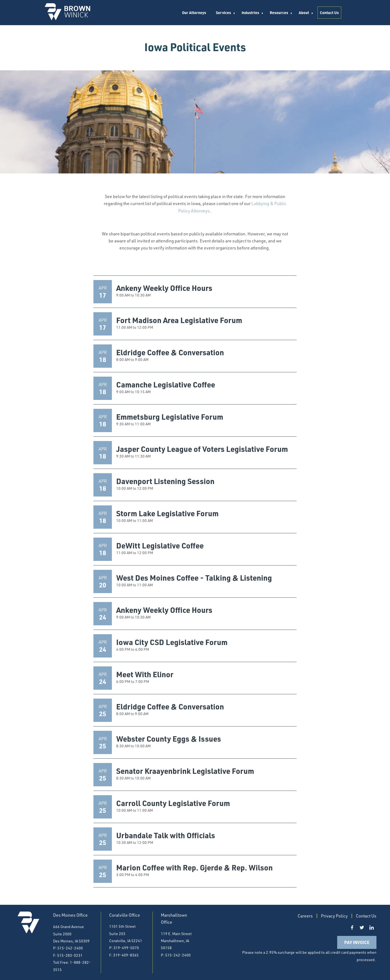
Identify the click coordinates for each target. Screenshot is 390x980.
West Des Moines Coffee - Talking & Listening (194, 578)
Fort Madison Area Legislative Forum (179, 320)
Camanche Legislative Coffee (166, 384)
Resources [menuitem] (279, 12)
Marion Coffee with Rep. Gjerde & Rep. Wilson (194, 867)
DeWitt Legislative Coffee (160, 545)
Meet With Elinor (145, 674)
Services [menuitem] (223, 12)
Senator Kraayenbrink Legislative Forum (185, 771)
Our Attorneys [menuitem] (194, 12)
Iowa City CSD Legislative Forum (172, 642)
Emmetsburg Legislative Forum (170, 417)
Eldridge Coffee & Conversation (170, 352)
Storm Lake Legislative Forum (167, 513)
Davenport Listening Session (165, 481)
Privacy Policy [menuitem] (334, 916)
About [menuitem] (304, 12)
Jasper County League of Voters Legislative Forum (202, 449)
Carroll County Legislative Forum (173, 803)
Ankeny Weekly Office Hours (164, 288)
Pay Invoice (357, 942)
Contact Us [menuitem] (329, 12)
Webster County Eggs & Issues (169, 739)
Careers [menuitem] (305, 916)
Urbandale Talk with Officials (166, 835)
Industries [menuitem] (250, 12)
